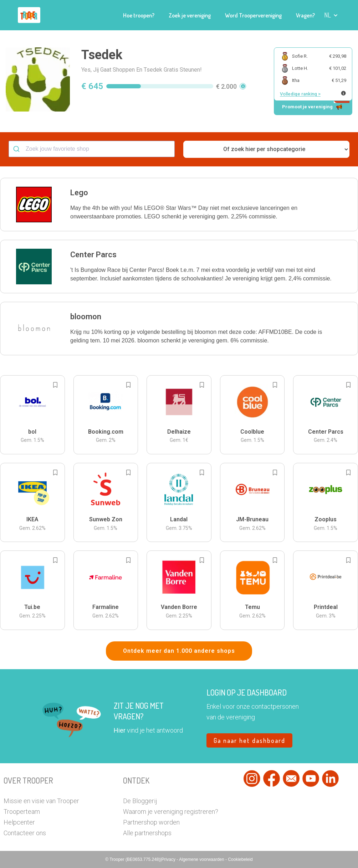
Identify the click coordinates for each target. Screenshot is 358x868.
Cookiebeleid (240, 859)
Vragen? (305, 15)
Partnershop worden (151, 822)
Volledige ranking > (300, 94)
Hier (120, 730)
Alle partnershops (147, 833)
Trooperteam (22, 812)
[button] (331, 15)
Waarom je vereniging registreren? (171, 812)
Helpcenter (19, 822)
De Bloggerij (140, 801)
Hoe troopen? (139, 15)
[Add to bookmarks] (55, 385)
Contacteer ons (25, 833)
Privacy (169, 859)
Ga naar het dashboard (249, 740)
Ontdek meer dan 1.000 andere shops (179, 651)
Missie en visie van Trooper (41, 801)
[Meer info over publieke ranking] (343, 93)
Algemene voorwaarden (202, 859)
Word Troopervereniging (253, 15)
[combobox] (92, 149)
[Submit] (17, 149)
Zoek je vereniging (190, 15)
